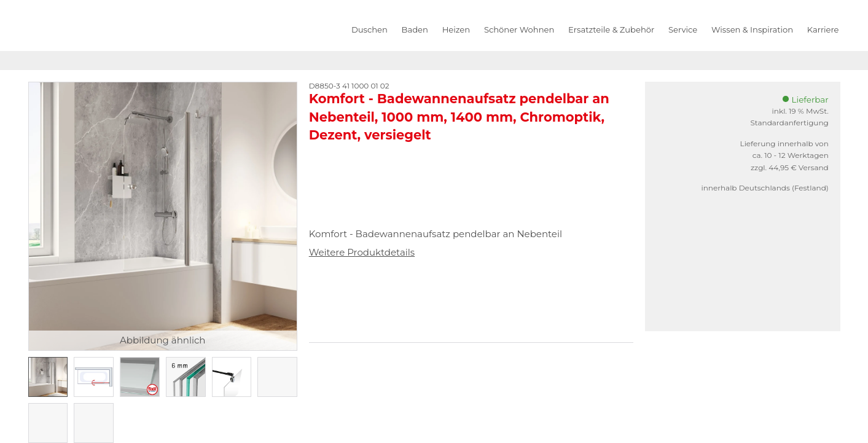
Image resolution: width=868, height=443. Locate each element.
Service (683, 29)
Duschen (369, 29)
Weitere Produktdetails (362, 252)
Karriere (823, 29)
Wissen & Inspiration (752, 29)
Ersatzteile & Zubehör (611, 29)
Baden (415, 29)
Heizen (456, 29)
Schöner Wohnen (519, 29)
